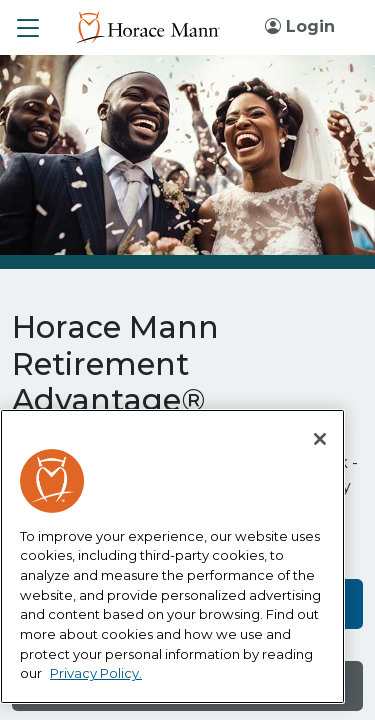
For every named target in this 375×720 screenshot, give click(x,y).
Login (300, 26)
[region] (172, 557)
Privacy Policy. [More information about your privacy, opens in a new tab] (96, 673)
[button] (28, 28)
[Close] (320, 439)
